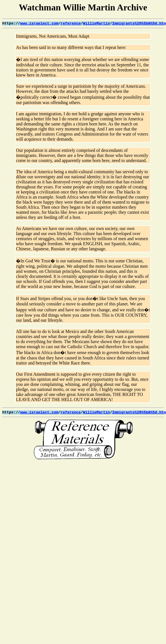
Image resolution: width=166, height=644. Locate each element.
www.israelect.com (39, 23)
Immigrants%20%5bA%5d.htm (139, 23)
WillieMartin (96, 23)
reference (71, 23)
